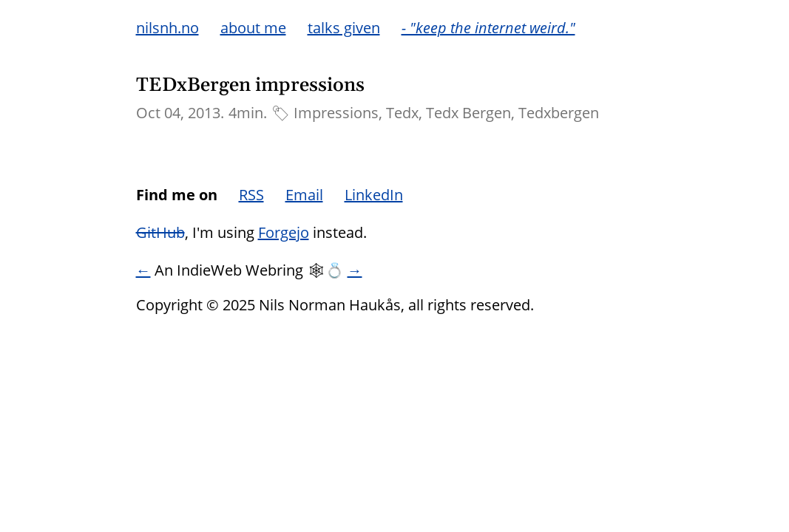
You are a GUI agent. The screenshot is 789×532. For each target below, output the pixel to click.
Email (304, 195)
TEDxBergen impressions (250, 85)
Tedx (402, 113)
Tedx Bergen (468, 113)
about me (253, 28)
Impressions (336, 113)
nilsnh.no (167, 28)
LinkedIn (374, 195)
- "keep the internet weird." (488, 28)
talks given (344, 28)
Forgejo (284, 232)
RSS (251, 195)
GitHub (160, 232)
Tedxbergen (559, 113)
